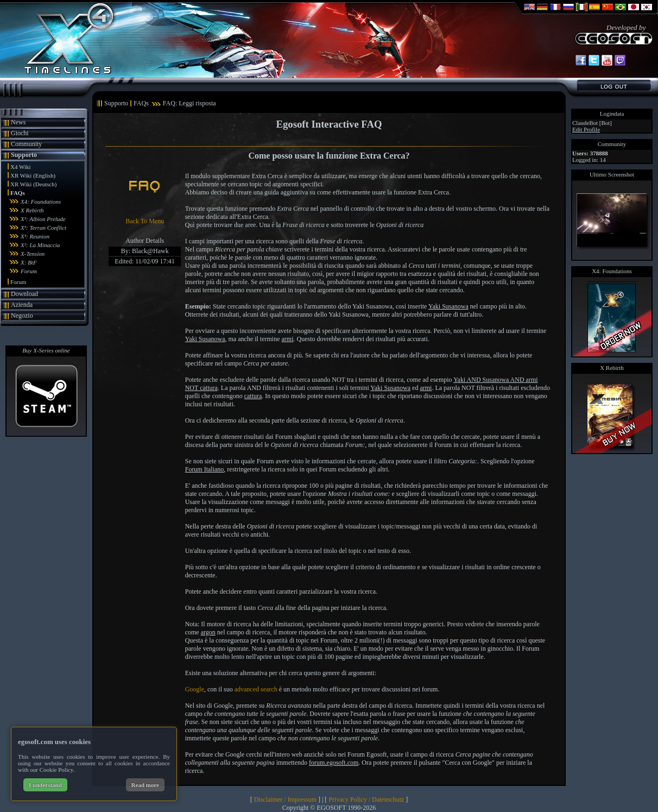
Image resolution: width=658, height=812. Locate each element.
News (18, 122)
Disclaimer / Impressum (285, 800)
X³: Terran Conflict (43, 228)
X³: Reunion (35, 236)
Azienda (22, 305)
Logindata (612, 114)
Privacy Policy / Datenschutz (366, 800)
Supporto (24, 155)
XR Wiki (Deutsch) (34, 184)
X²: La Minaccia (40, 245)
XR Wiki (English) (33, 175)
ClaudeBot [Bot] (592, 123)
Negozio (22, 316)
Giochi (20, 133)
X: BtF (29, 262)
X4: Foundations (41, 202)
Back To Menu (145, 221)
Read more (145, 785)
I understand (45, 785)
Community (26, 144)
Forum (29, 271)
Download (24, 294)
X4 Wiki (21, 167)
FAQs (18, 193)
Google (195, 689)
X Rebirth (32, 210)
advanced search (256, 689)
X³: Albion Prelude (43, 219)
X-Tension (33, 254)
